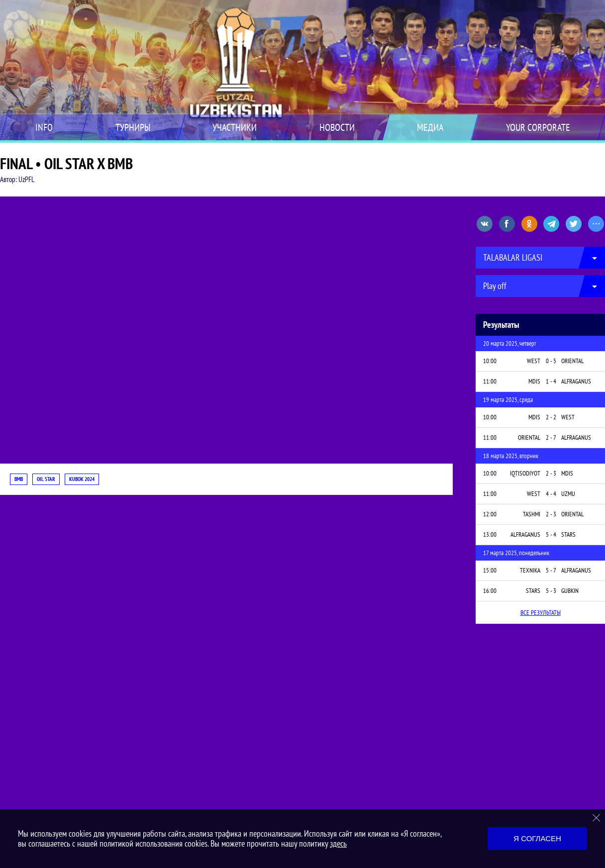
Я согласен (537, 838)
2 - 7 (551, 437)
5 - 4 (551, 534)
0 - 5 (551, 361)
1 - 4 (551, 381)
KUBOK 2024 (82, 479)
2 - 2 (551, 417)
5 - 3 (551, 591)
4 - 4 (551, 494)
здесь (338, 843)
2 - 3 (551, 473)
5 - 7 (551, 570)
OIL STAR (46, 479)
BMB (19, 479)
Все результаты (541, 613)
